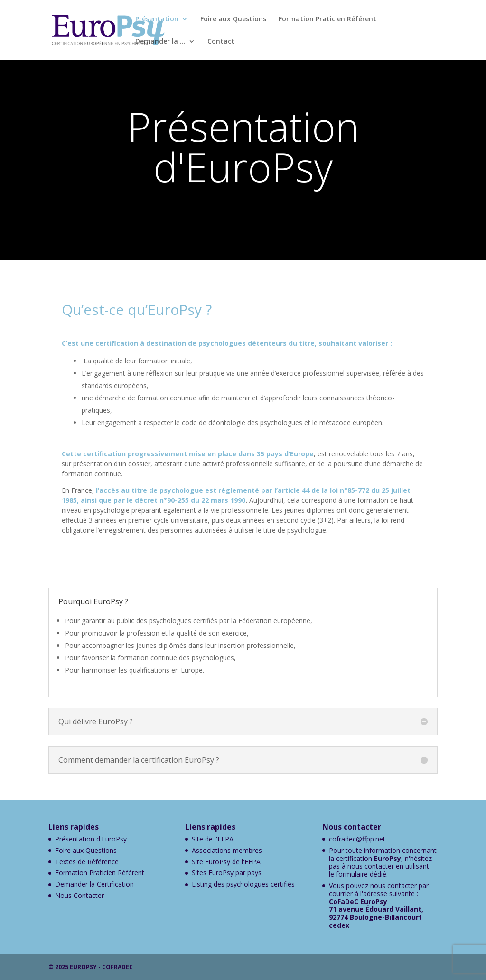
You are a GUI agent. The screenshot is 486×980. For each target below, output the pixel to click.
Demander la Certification (94, 884)
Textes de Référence (87, 862)
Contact (221, 42)
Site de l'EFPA (213, 839)
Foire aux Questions (233, 19)
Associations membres (227, 850)
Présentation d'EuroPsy (91, 839)
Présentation (157, 19)
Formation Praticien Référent (327, 19)
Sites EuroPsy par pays (227, 873)
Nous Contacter (79, 895)
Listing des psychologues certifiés (243, 884)
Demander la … (160, 42)
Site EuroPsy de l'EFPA (226, 862)
